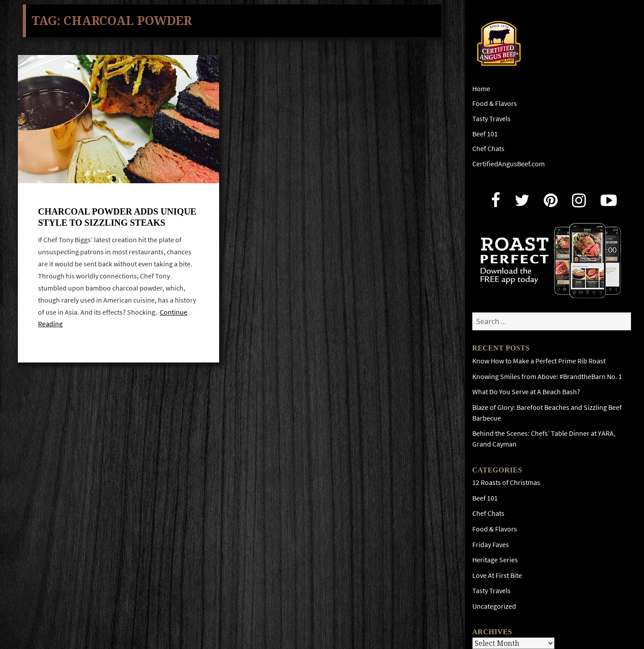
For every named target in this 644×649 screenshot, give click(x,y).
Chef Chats (488, 149)
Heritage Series (495, 560)
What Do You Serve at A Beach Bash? (526, 392)
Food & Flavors (495, 103)
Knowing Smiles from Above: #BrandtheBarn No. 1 (547, 377)
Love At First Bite (497, 575)
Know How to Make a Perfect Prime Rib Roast (539, 361)
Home (481, 89)
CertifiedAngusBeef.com (508, 164)
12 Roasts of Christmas (506, 483)
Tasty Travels (491, 119)
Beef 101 (485, 134)
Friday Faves (491, 545)
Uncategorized (494, 606)
